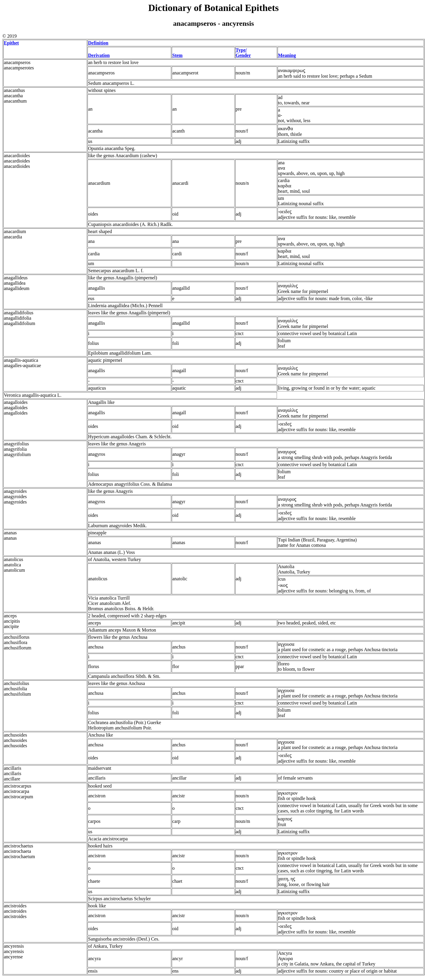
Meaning (287, 55)
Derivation (99, 55)
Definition (98, 43)
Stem (177, 55)
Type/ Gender (243, 53)
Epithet (11, 43)
